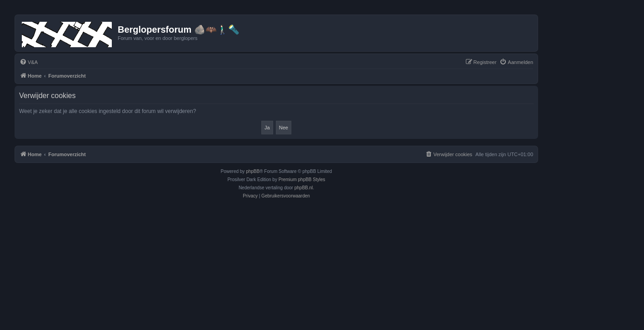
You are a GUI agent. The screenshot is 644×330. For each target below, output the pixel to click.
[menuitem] (29, 62)
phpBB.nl (304, 188)
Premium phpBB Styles (302, 180)
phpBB (253, 171)
